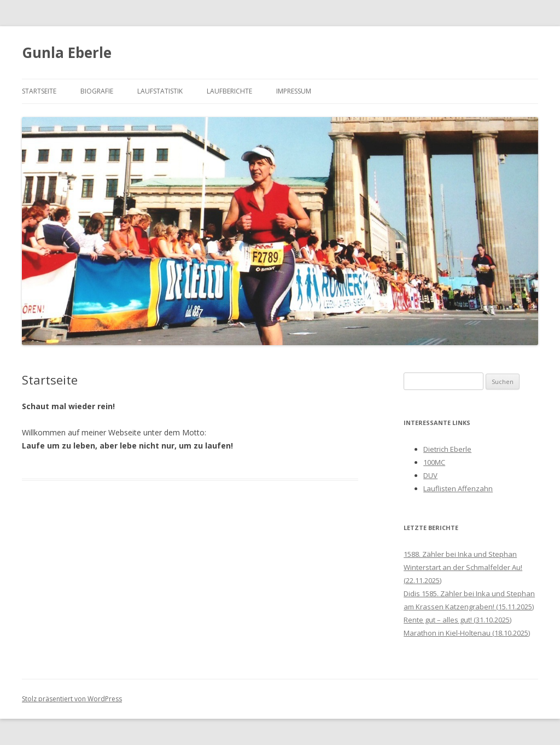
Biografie (97, 91)
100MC (434, 462)
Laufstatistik (160, 91)
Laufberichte (229, 91)
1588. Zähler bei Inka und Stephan (460, 554)
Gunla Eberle (67, 53)
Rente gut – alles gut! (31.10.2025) (457, 620)
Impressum (294, 91)
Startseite (39, 91)
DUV (430, 475)
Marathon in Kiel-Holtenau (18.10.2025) (467, 633)
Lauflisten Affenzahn (458, 488)
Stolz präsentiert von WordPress (72, 699)
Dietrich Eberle (447, 449)
